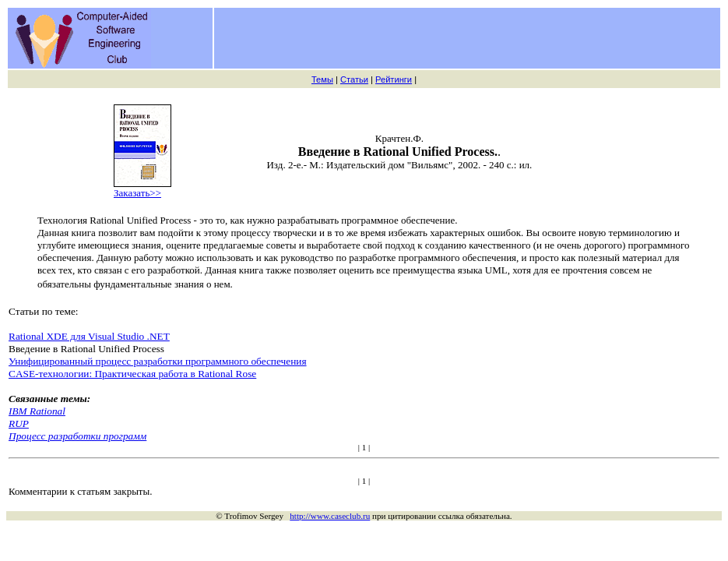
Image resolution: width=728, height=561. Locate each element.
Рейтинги (394, 79)
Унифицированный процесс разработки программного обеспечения (158, 361)
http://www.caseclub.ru (330, 516)
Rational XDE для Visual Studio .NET (89, 336)
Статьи (354, 79)
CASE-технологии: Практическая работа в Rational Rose (132, 374)
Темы (322, 79)
